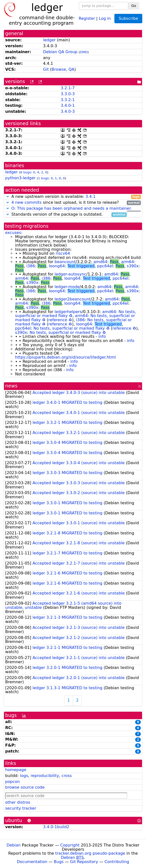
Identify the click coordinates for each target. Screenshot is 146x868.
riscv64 (63, 253)
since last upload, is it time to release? (73, 203)
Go (134, 6)
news (11, 386)
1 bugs (43, 178)
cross (67, 776)
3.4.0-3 (68, 111)
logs (24, 776)
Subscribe (128, 18)
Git (46, 69)
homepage (16, 770)
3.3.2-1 (68, 100)
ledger (49, 40)
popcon (12, 782)
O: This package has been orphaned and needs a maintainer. (72, 208)
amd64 (100, 262)
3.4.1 (91, 196)
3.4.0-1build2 (56, 827)
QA (71, 69)
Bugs (59, 862)
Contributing (117, 862)
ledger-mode (67, 287)
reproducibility (45, 776)
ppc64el (105, 266)
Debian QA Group (60, 52)
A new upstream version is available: (73, 197)
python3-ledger (20, 178)
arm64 (127, 262)
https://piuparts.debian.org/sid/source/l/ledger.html (65, 357)
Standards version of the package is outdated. (66, 215)
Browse (59, 69)
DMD (84, 52)
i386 (31, 266)
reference (58, 320)
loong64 (57, 266)
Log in (105, 18)
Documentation (32, 862)
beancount (65, 262)
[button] (8, 196)
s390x (133, 266)
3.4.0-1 (68, 105)
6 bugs (26, 172)
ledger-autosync (71, 274)
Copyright (70, 845)
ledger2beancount (73, 299)
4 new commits (26, 202)
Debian (14, 845)
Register (87, 18)
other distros (18, 802)
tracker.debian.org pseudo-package (90, 853)
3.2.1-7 (68, 88)
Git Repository (84, 862)
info (102, 336)
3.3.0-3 (68, 94)
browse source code (25, 787)
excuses (13, 233)
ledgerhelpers (68, 312)
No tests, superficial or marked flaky (69, 328)
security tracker (21, 808)
